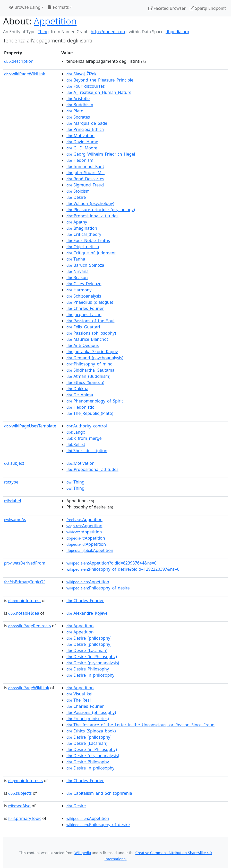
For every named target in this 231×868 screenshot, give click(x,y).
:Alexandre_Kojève (87, 613)
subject (14, 463)
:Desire (76, 197)
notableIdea (24, 613)
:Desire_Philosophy (88, 669)
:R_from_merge (84, 438)
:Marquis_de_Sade (87, 123)
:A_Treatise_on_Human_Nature (99, 92)
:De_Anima (80, 395)
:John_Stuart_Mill (85, 173)
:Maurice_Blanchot (87, 339)
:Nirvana (78, 271)
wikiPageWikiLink (25, 74)
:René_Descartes (85, 179)
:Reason (77, 278)
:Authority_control (87, 426)
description (19, 61)
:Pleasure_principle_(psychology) (101, 210)
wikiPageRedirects (30, 626)
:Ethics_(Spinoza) (85, 382)
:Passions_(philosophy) (91, 333)
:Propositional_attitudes (92, 216)
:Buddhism (80, 105)
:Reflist (76, 444)
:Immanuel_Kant (85, 166)
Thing (43, 32)
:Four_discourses (86, 86)
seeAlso (19, 806)
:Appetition (84, 520)
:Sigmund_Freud (85, 185)
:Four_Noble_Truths (88, 240)
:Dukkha (77, 389)
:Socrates (78, 117)
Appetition (55, 21)
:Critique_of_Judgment (91, 253)
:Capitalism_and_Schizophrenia (99, 793)
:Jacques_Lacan (84, 315)
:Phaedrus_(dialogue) (90, 302)
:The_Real (79, 700)
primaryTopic (25, 818)
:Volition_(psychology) (90, 203)
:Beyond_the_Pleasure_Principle (100, 80)
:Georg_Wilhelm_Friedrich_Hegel (101, 154)
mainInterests (25, 781)
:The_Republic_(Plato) (90, 413)
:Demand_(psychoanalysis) (95, 358)
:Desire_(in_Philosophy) (92, 657)
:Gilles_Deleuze (84, 284)
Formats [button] (58, 7)
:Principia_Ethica (85, 129)
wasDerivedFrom (25, 563)
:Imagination (82, 228)
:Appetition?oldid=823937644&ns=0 (112, 563)
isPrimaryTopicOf (24, 582)
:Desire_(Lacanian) (87, 650)
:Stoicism (78, 191)
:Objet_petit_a (83, 247)
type (11, 482)
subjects (20, 793)
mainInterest (24, 601)
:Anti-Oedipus (83, 345)
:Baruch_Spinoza (85, 265)
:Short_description (87, 451)
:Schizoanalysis (84, 296)
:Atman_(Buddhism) (88, 376)
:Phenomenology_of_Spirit (95, 401)
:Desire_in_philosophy (90, 675)
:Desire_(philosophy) (89, 638)
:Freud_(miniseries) (88, 719)
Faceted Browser (167, 8)
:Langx (76, 432)
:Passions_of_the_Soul (90, 321)
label (13, 501)
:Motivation (80, 136)
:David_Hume (82, 142)
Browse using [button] (25, 7)
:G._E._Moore (82, 148)
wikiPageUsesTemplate (30, 426)
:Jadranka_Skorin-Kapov (92, 352)
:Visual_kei (79, 694)
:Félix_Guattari (83, 327)
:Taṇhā (76, 259)
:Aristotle (78, 99)
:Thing (75, 482)
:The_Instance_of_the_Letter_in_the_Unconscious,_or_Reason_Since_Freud (140, 725)
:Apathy (77, 222)
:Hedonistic (80, 407)
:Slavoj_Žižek (82, 74)
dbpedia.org (177, 32)
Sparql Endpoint (208, 8)
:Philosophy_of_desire (98, 588)
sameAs (15, 520)
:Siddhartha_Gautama (90, 370)
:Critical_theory (84, 234)
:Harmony (79, 290)
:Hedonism (80, 160)
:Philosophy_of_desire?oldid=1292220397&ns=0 (123, 569)
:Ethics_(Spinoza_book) (91, 731)
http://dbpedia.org (109, 32)
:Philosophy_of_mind (89, 364)
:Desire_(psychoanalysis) (93, 663)
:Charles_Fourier (85, 308)
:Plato (75, 111)
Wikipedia (83, 853)
